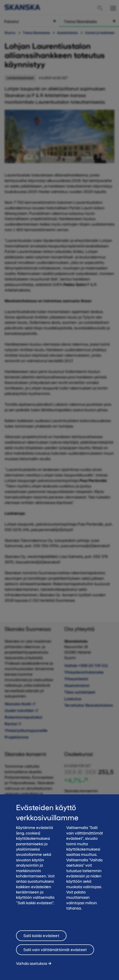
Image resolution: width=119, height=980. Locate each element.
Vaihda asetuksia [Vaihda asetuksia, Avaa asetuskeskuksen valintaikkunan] (32, 967)
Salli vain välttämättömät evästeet (55, 954)
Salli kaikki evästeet (41, 940)
